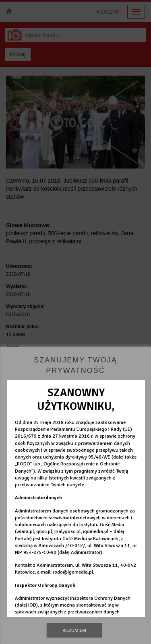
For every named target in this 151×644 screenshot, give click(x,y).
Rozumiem (74, 630)
